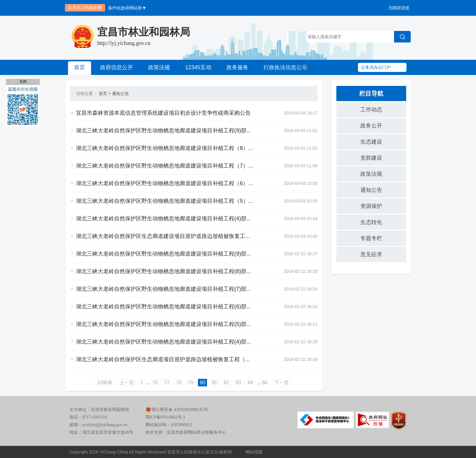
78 (179, 383)
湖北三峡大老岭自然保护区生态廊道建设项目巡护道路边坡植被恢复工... (163, 236)
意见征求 (371, 254)
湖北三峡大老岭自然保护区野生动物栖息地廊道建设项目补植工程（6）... (164, 183)
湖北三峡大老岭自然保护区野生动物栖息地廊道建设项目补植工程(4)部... (163, 219)
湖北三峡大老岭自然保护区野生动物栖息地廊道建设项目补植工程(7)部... (163, 289)
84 (250, 383)
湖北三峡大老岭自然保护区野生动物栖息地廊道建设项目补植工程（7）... (164, 166)
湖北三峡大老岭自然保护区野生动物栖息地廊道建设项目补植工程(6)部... (163, 307)
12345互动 (198, 67)
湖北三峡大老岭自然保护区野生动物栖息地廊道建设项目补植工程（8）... (164, 148)
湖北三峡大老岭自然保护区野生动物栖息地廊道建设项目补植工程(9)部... (163, 131)
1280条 (105, 383)
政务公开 (371, 126)
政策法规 (159, 67)
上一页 (127, 383)
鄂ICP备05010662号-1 (165, 417)
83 (238, 383)
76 (155, 383)
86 (265, 383)
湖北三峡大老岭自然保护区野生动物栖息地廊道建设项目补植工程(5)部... (163, 324)
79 (191, 383)
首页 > (105, 93)
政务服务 (237, 67)
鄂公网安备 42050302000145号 (177, 410)
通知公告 (121, 93)
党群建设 (371, 158)
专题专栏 (371, 238)
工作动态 (371, 110)
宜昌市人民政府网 (85, 8)
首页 (80, 67)
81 (215, 383)
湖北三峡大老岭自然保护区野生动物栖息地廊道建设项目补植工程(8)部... (163, 271)
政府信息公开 (117, 67)
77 (167, 383)
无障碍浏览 (399, 8)
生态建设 (371, 142)
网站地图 (254, 452)
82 (226, 383)
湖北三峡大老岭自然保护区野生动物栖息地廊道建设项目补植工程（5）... (164, 201)
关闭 (23, 82)
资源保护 (371, 206)
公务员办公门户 (376, 67)
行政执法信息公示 (285, 67)
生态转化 (371, 222)
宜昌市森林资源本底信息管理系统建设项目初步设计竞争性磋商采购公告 (163, 113)
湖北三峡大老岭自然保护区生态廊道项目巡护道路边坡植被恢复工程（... (163, 359)
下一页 (281, 383)
